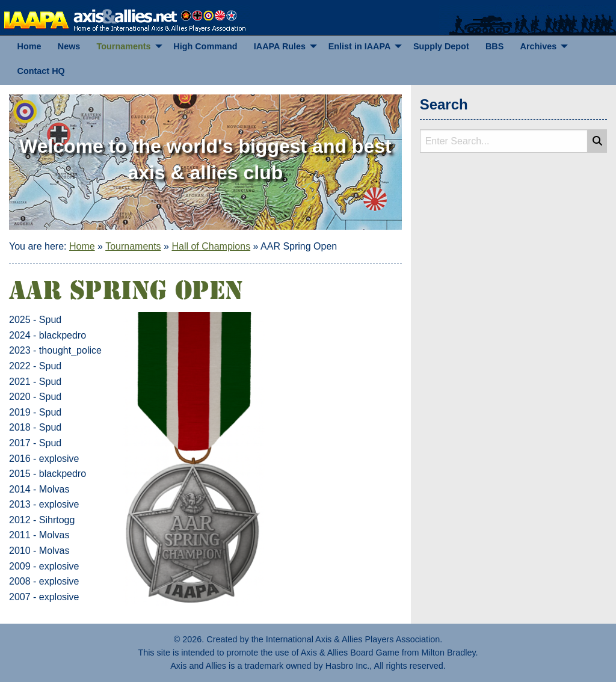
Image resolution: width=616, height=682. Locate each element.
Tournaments (133, 246)
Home (82, 246)
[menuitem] (29, 47)
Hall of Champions (211, 246)
